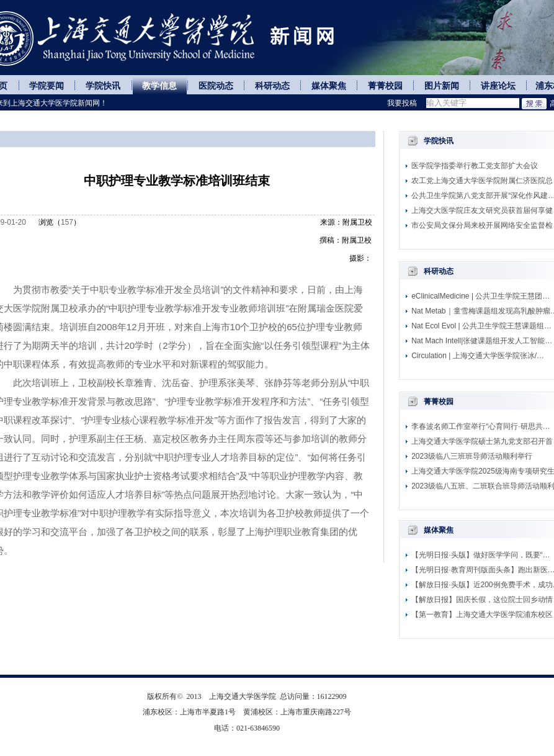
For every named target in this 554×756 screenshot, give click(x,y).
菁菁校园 (385, 86)
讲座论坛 (498, 86)
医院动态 (216, 86)
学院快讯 (103, 86)
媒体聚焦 (329, 86)
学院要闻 (47, 86)
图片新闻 (442, 86)
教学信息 (159, 86)
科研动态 (272, 86)
